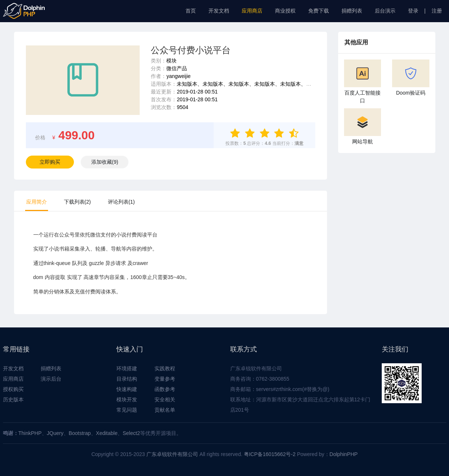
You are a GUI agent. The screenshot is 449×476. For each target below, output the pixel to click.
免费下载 (319, 11)
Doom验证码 (411, 78)
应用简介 (37, 202)
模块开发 (127, 399)
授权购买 (13, 389)
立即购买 (50, 162)
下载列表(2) (77, 202)
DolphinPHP (344, 454)
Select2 (131, 433)
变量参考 (165, 379)
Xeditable (107, 433)
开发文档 (219, 11)
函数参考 (165, 389)
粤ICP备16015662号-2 (270, 454)
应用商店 (252, 11)
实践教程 (165, 368)
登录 (413, 11)
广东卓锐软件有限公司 (172, 454)
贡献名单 (165, 410)
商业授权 (285, 11)
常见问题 (127, 410)
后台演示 (385, 11)
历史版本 (13, 399)
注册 (437, 11)
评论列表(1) (121, 202)
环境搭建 (127, 368)
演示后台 (51, 379)
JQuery (55, 433)
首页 (191, 11)
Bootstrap (80, 433)
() (105, 162)
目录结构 (127, 379)
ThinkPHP (30, 433)
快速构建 (127, 389)
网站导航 (363, 126)
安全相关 (165, 399)
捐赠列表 (352, 11)
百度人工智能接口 (363, 81)
